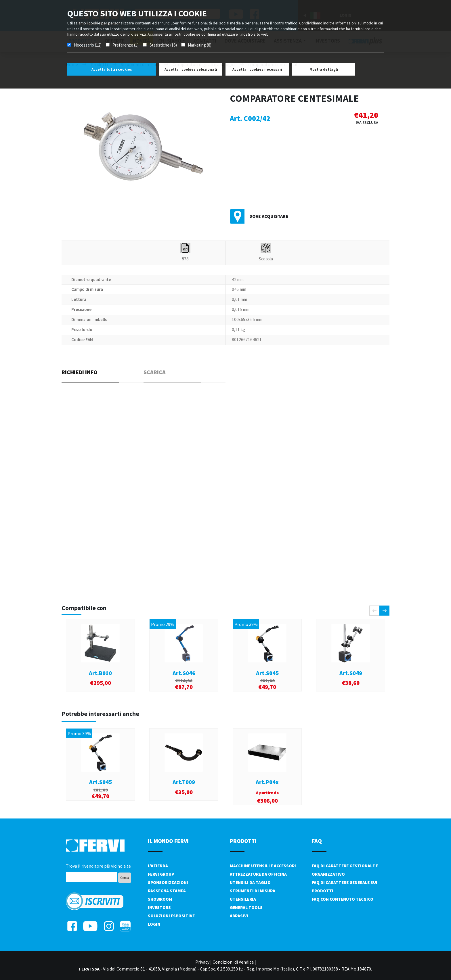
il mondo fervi (168, 841)
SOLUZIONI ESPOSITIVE (171, 916)
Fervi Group (161, 874)
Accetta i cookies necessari (257, 69)
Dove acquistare (269, 216)
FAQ (317, 841)
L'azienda (158, 866)
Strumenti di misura (253, 891)
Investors (159, 907)
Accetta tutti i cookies (112, 69)
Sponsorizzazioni (168, 882)
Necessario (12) (88, 45)
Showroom (160, 899)
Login (154, 924)
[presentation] (374, 611)
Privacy (202, 962)
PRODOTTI (243, 841)
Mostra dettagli (324, 69)
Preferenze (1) (126, 45)
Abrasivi (239, 916)
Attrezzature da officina (258, 874)
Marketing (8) (200, 45)
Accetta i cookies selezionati (191, 69)
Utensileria (243, 899)
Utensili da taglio (250, 882)
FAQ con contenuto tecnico (343, 899)
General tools (246, 907)
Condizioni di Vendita (233, 962)
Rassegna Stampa (167, 891)
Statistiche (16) (163, 45)
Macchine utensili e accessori (263, 866)
